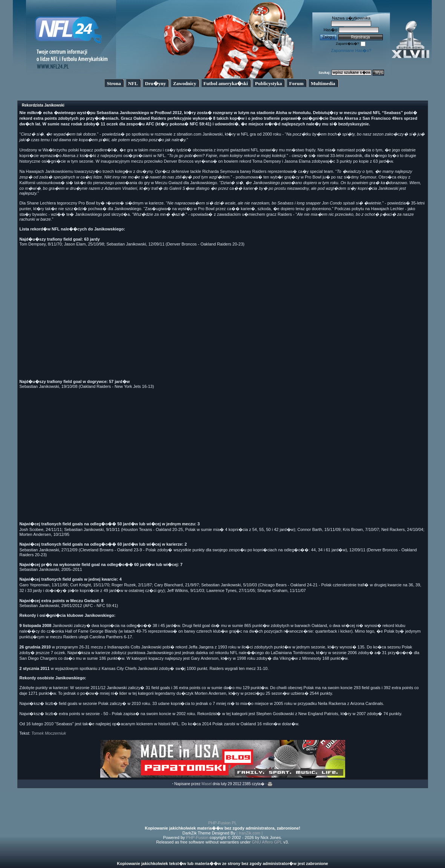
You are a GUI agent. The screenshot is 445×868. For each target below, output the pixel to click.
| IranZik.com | (250, 833)
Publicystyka (269, 83)
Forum (296, 83)
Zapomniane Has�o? (351, 50)
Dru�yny (156, 83)
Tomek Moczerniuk (49, 733)
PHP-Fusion (197, 837)
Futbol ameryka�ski (226, 83)
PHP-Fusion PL (223, 823)
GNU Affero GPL (267, 842)
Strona (114, 83)
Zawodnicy (184, 83)
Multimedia (323, 83)
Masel (207, 784)
